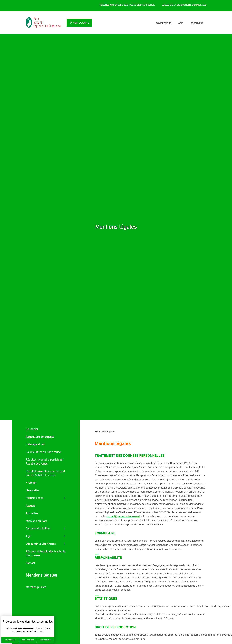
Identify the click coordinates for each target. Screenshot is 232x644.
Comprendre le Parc (38, 528)
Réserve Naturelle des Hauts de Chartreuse (127, 5)
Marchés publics (36, 587)
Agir (181, 23)
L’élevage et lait (35, 444)
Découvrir (197, 23)
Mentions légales (41, 575)
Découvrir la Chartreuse (41, 544)
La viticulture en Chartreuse (43, 452)
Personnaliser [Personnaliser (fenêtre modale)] (28, 640)
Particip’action (35, 498)
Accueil (30, 506)
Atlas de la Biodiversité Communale (184, 5)
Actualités (32, 513)
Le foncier (32, 429)
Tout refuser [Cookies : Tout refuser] (10, 640)
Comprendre (164, 23)
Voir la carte (80, 23)
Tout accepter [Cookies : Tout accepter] (45, 640)
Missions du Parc (37, 521)
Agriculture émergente (40, 437)
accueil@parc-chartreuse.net (123, 516)
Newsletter (33, 490)
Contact (30, 563)
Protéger (31, 483)
